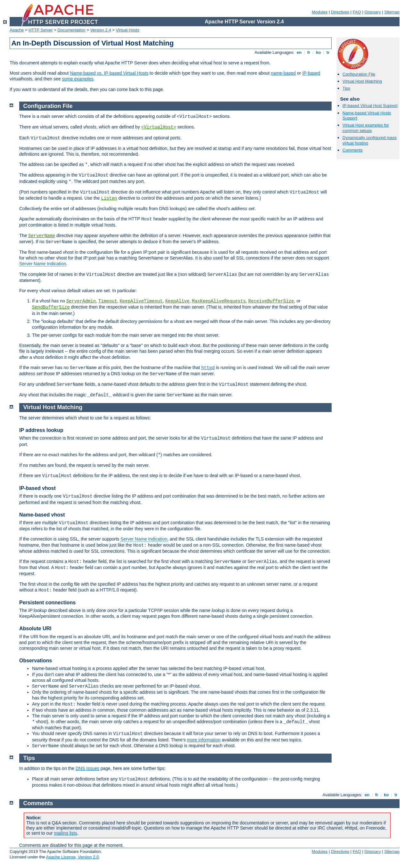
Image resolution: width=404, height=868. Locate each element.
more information (204, 740)
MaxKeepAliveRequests (219, 301)
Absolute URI (35, 628)
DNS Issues (87, 768)
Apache (17, 30)
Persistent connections (47, 603)
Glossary (372, 12)
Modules (320, 12)
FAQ (357, 12)
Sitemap (392, 12)
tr (328, 52)
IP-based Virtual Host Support (370, 106)
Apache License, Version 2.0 (72, 857)
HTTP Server (41, 30)
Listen (109, 198)
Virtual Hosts (128, 30)
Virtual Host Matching (362, 81)
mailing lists (65, 833)
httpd (208, 368)
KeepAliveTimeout (141, 301)
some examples (78, 79)
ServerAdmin (81, 301)
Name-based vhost (42, 515)
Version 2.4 (101, 30)
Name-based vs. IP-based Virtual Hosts (109, 73)
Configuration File (359, 74)
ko (318, 52)
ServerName (42, 236)
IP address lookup (41, 430)
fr (309, 52)
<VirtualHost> (159, 127)
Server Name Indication (43, 264)
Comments (353, 150)
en (299, 52)
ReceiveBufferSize (271, 301)
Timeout (108, 301)
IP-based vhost (37, 488)
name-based (283, 73)
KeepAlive (177, 301)
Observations (36, 661)
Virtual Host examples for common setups (366, 128)
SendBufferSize (51, 307)
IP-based (311, 73)
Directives (340, 12)
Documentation (71, 30)
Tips (346, 88)
